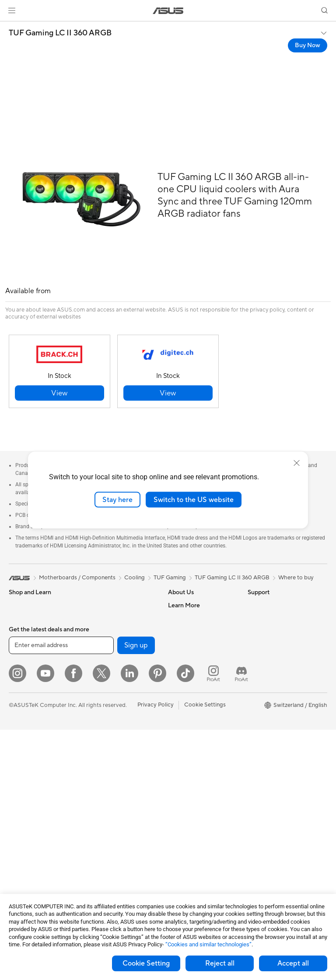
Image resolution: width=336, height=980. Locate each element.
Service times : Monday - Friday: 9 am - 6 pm (200, 806)
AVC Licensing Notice (276, 710)
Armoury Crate (267, 737)
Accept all (293, 963)
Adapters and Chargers (117, 849)
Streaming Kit (104, 810)
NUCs (17, 790)
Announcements (189, 631)
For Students (25, 685)
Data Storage (104, 671)
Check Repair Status (195, 737)
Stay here (117, 499)
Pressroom (182, 658)
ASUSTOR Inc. (187, 671)
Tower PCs (23, 764)
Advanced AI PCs (270, 658)
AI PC (255, 645)
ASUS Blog (262, 724)
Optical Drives (105, 658)
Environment (264, 618)
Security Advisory (191, 822)
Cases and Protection (114, 836)
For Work (21, 658)
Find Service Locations (197, 750)
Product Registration (195, 763)
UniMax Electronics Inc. (198, 697)
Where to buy (296, 578)
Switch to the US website (194, 499)
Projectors (22, 738)
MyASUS (180, 848)
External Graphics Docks (119, 684)
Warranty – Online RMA (198, 724)
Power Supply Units (112, 631)
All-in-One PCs (28, 751)
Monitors (21, 724)
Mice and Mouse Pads (115, 783)
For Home (22, 645)
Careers (178, 618)
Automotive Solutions (276, 697)
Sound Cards (103, 644)
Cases (94, 605)
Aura (254, 750)
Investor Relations (191, 644)
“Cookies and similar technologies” (208, 944)
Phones (18, 619)
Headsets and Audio (113, 796)
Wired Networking (110, 744)
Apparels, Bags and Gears (120, 823)
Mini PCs (20, 803)
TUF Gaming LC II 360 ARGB (60, 33)
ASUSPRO (261, 684)
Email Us (179, 776)
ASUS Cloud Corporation (201, 684)
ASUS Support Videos (197, 835)
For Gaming (24, 698)
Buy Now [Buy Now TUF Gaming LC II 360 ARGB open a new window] (308, 45)
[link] (168, 11)
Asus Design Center (273, 671)
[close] (297, 463)
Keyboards (101, 770)
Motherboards (28, 837)
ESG (253, 605)
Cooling (97, 618)
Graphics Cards (29, 850)
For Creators (25, 672)
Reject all (220, 963)
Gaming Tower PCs (33, 777)
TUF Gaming (170, 578)
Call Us (177, 789)
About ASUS (184, 605)
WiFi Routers (103, 710)
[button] (12, 10)
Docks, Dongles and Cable (121, 862)
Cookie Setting (146, 963)
